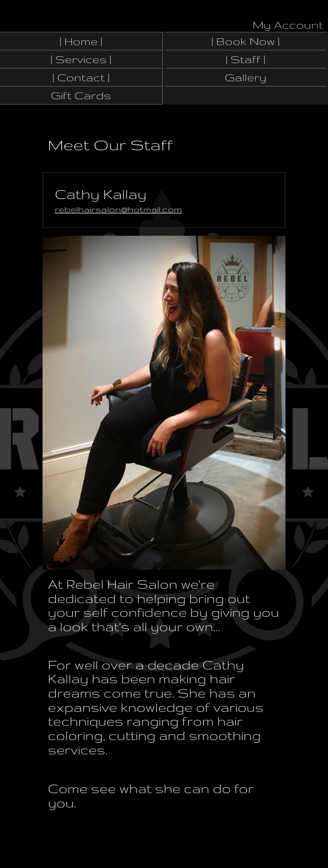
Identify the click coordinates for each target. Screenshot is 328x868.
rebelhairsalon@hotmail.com (118, 209)
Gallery (245, 77)
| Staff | (246, 59)
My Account (288, 25)
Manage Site (131, 861)
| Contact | (81, 77)
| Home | (81, 41)
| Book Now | (246, 41)
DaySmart (201, 861)
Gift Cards (81, 95)
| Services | (81, 59)
